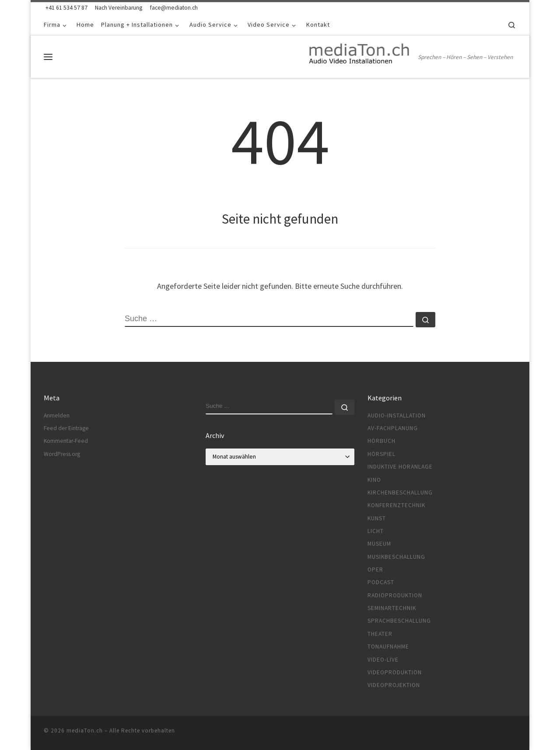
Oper (375, 570)
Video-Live (383, 660)
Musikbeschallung (396, 557)
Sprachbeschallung (399, 621)
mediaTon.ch (85, 731)
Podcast (381, 582)
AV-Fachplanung (393, 428)
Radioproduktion (395, 595)
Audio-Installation (397, 415)
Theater (380, 634)
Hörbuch (381, 441)
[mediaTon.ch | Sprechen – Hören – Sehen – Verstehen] (360, 55)
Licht (376, 531)
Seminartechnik (392, 608)
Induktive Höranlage (400, 467)
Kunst (377, 518)
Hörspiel (381, 454)
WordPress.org (62, 454)
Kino (374, 480)
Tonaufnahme (388, 647)
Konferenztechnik (396, 505)
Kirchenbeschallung (400, 492)
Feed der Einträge (66, 428)
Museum (379, 544)
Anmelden (57, 415)
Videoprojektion (394, 685)
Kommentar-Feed (66, 441)
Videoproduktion (395, 672)
